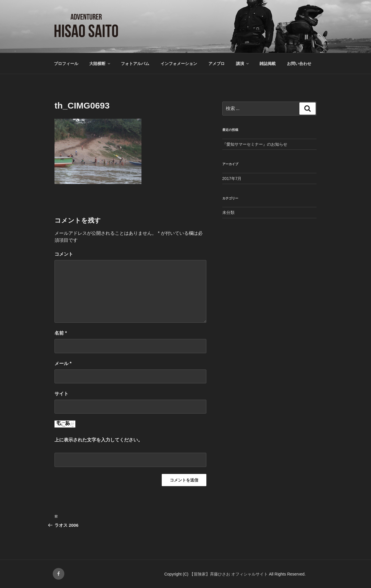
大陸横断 (100, 64)
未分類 (228, 212)
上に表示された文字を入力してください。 (99, 440)
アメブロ (217, 64)
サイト (61, 394)
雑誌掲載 (268, 64)
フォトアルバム (135, 64)
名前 (61, 333)
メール (63, 364)
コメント (64, 254)
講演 (243, 64)
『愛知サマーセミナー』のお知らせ (255, 144)
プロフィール (66, 64)
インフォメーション (179, 64)
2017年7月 (232, 178)
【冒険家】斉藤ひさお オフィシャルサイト (229, 574)
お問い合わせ (299, 64)
